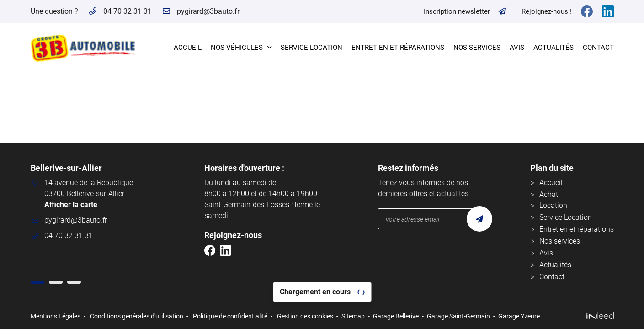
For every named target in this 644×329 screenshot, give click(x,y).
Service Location (311, 48)
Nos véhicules (237, 48)
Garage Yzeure (519, 316)
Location (553, 205)
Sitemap (353, 316)
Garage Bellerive (396, 316)
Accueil (188, 48)
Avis (517, 48)
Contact (598, 48)
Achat (549, 194)
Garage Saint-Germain (458, 316)
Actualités (554, 48)
